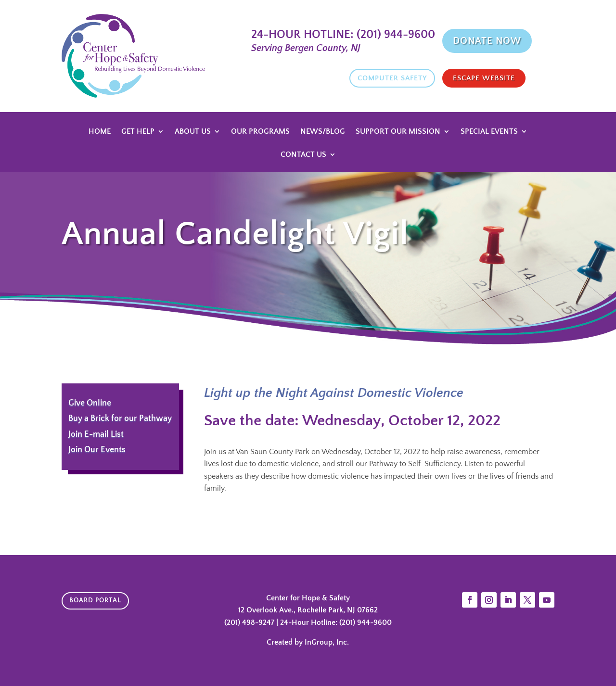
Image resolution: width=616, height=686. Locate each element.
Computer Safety (392, 78)
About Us (193, 132)
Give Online (90, 403)
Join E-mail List (96, 434)
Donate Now (487, 41)
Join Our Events (97, 450)
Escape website (484, 78)
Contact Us (303, 155)
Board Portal (95, 600)
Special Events (489, 132)
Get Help (138, 132)
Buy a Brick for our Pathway (120, 419)
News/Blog (323, 132)
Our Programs (260, 132)
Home (100, 132)
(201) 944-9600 (394, 35)
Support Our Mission (398, 132)
